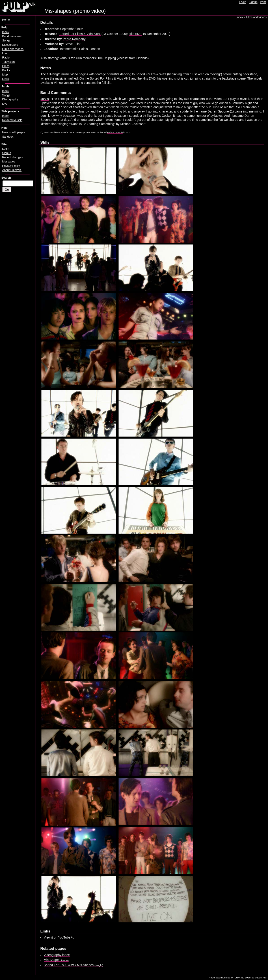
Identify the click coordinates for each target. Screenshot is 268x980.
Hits (136, 34)
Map (5, 75)
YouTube (64, 937)
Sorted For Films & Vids (80, 34)
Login (243, 2)
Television (9, 62)
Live (5, 53)
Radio (6, 58)
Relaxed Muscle (115, 132)
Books (6, 70)
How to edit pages (14, 132)
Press (6, 66)
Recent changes (13, 157)
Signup (253, 2)
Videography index (57, 955)
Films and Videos (256, 17)
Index (240, 17)
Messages (9, 162)
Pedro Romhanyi (75, 39)
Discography (10, 45)
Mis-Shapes (56, 960)
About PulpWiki (12, 170)
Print (263, 2)
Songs (6, 41)
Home (6, 20)
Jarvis (45, 99)
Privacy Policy (11, 166)
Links (6, 79)
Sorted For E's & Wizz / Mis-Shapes (73, 965)
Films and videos (13, 49)
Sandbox (8, 137)
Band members (12, 36)
